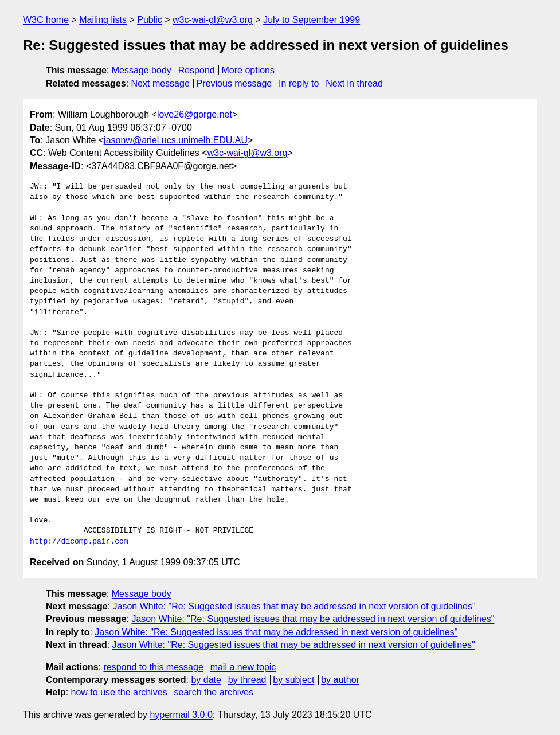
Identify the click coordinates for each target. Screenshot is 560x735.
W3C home (46, 20)
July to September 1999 (312, 20)
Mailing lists (103, 20)
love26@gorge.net (195, 114)
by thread (247, 680)
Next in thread (354, 83)
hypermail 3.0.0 (181, 715)
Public (150, 20)
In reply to (299, 83)
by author (340, 680)
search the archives (214, 692)
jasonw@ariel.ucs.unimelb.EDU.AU (176, 140)
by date (206, 680)
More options (248, 70)
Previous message (234, 83)
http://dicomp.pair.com (79, 542)
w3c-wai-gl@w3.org (213, 20)
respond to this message (153, 667)
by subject (293, 680)
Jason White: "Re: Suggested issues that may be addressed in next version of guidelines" (294, 606)
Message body (142, 70)
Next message (160, 83)
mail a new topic (243, 667)
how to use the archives (119, 692)
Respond (197, 70)
